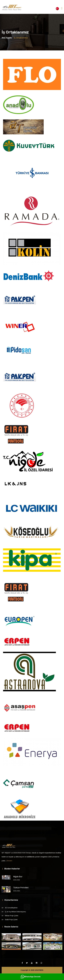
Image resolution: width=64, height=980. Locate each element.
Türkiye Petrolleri (21, 888)
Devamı (9, 861)
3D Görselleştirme (11, 908)
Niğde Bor (18, 877)
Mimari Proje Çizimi (12, 916)
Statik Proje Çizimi (11, 920)
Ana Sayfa (7, 38)
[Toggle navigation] (62, 8)
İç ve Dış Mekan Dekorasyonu (15, 912)
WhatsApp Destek (31, 977)
